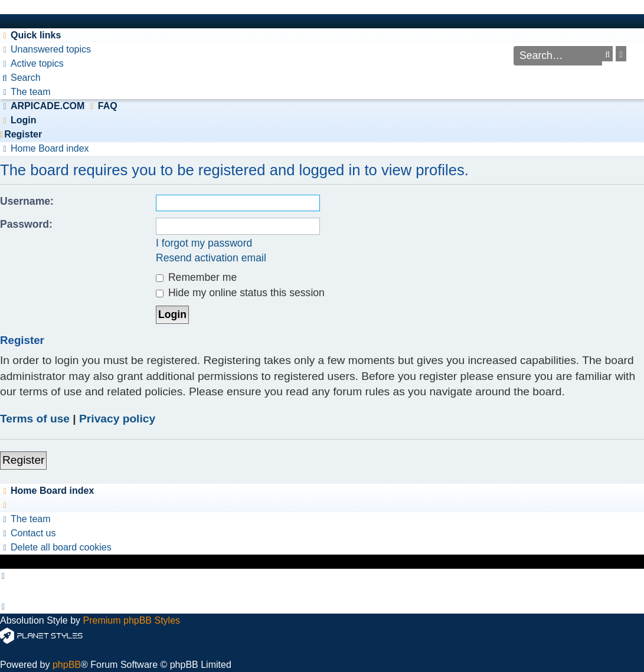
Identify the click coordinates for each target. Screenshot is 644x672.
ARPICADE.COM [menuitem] (48, 106)
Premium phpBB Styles (132, 620)
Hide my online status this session (240, 293)
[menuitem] (45, 50)
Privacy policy (117, 419)
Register (23, 460)
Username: (27, 201)
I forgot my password (204, 243)
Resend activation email (211, 258)
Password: (26, 224)
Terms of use (35, 419)
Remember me (196, 277)
